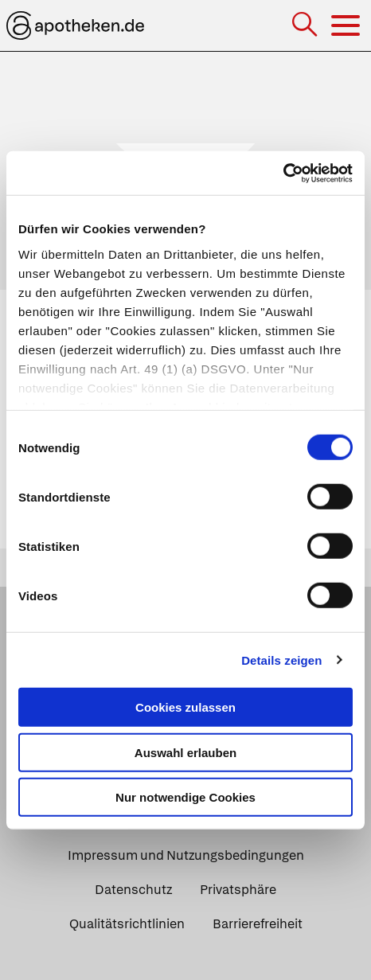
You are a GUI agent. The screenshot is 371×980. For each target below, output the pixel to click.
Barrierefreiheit (258, 924)
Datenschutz (133, 890)
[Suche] (306, 26)
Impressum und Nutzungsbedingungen (186, 855)
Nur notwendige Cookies (185, 797)
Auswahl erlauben (185, 752)
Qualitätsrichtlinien (127, 924)
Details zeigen (281, 660)
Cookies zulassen (185, 707)
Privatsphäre (238, 890)
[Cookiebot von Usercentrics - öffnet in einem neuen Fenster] (283, 173)
